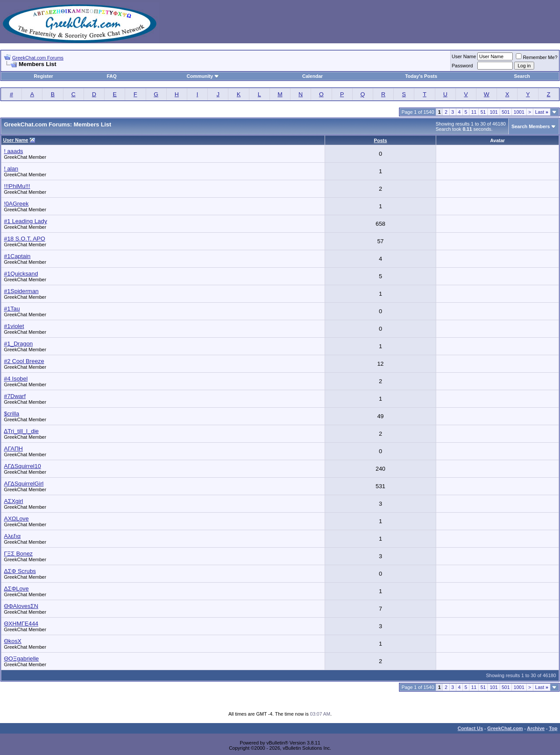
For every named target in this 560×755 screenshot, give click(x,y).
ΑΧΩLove (16, 519)
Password (462, 66)
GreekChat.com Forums (38, 58)
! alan (11, 169)
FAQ (112, 76)
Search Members (531, 126)
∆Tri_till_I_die (21, 431)
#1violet (14, 326)
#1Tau (12, 309)
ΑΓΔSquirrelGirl (24, 484)
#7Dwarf (15, 396)
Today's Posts (421, 76)
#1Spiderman (21, 291)
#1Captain (17, 256)
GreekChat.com (505, 728)
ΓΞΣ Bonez (18, 554)
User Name (464, 56)
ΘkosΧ (13, 641)
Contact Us (470, 728)
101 (493, 112)
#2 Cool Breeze (24, 361)
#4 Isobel (16, 379)
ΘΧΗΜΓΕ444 (21, 624)
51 (483, 112)
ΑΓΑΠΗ (13, 449)
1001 (519, 112)
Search (522, 76)
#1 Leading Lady (26, 221)
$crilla (12, 414)
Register (43, 76)
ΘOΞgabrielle (21, 659)
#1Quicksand (21, 274)
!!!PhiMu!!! (17, 186)
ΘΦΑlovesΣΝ (21, 606)
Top (553, 728)
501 (506, 112)
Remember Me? (537, 57)
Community (203, 76)
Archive (536, 728)
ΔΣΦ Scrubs (20, 571)
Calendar (313, 76)
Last (542, 112)
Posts (381, 140)
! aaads (14, 151)
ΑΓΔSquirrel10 (23, 466)
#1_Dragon (18, 344)
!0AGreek (16, 204)
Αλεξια (12, 536)
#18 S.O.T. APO (24, 239)
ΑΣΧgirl (14, 501)
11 (474, 112)
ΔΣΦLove (16, 589)
